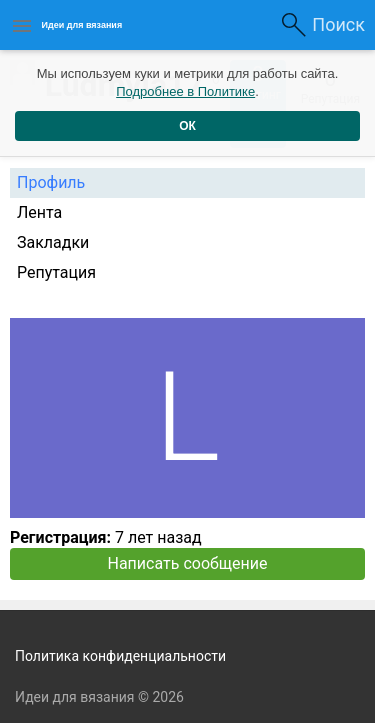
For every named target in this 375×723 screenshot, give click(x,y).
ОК (187, 126)
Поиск (338, 24)
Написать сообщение (188, 563)
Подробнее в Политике (185, 91)
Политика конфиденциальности (120, 656)
